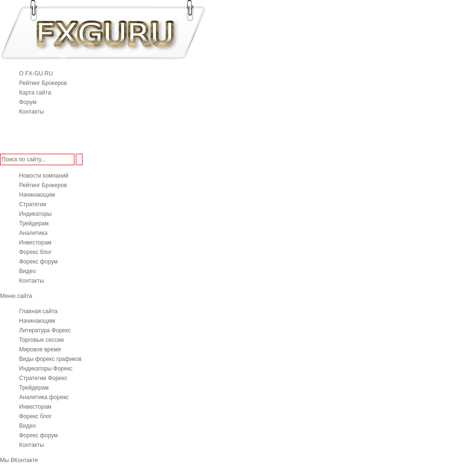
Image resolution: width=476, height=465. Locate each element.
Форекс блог (35, 252)
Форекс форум (38, 262)
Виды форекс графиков (50, 359)
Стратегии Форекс (43, 378)
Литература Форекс (45, 330)
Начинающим (37, 195)
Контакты (31, 281)
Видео (27, 271)
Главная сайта (38, 311)
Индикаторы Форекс (46, 369)
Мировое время (40, 349)
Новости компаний (44, 176)
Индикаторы (35, 214)
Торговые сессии (41, 340)
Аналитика (33, 233)
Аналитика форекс (44, 397)
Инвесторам (35, 243)
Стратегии (33, 204)
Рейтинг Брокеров (43, 185)
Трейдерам (34, 223)
